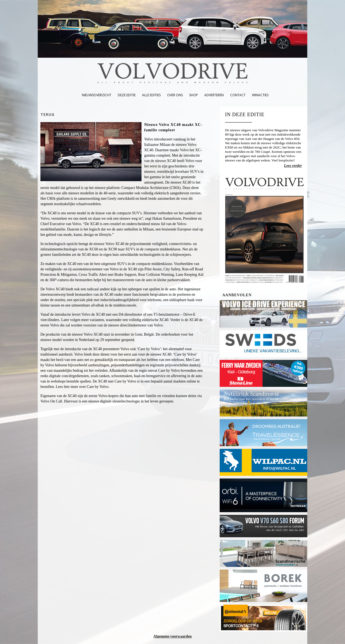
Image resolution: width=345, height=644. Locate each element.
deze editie (127, 95)
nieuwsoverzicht (97, 95)
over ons (175, 95)
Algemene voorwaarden (172, 636)
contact (238, 95)
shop (194, 95)
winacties (260, 95)
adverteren (214, 95)
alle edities (151, 95)
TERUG (47, 114)
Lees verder (293, 166)
